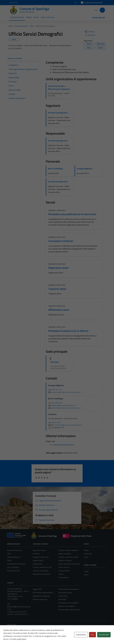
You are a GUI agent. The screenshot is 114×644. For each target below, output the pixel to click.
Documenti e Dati (13, 571)
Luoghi (86, 571)
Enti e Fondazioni (13, 567)
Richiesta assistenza (40, 599)
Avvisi (86, 557)
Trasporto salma (57, 289)
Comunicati (88, 554)
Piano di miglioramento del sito (69, 610)
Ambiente (36, 554)
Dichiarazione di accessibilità (68, 603)
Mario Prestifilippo (56, 169)
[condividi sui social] (89, 32)
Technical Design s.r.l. (22, 638)
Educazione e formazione (42, 574)
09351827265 (55, 403)
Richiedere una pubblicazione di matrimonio (72, 214)
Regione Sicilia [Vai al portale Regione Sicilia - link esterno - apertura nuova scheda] (14, 2)
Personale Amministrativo (16, 564)
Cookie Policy (63, 596)
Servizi (36, 17)
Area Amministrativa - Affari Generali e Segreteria (59, 88)
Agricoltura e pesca (39, 550)
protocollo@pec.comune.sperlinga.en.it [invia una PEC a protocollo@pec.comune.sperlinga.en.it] (69, 425)
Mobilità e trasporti (65, 560)
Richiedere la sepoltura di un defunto (68, 331)
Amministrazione (17, 17)
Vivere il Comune (48, 17)
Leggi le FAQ (37, 589)
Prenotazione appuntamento (43, 593)
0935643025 (54, 422)
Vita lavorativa (63, 577)
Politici (10, 560)
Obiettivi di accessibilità (67, 606)
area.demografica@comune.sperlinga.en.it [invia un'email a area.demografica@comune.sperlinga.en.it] (64, 392)
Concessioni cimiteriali (61, 241)
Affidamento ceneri (59, 310)
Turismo (61, 574)
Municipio (55, 362)
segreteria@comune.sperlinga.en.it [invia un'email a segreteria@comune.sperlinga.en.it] (62, 405)
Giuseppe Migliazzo (85, 169)
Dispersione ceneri (58, 268)
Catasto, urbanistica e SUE (42, 567)
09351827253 (55, 390)
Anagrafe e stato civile (57, 210)
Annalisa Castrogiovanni (58, 113)
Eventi (86, 575)
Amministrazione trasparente (69, 589)
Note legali (62, 599)
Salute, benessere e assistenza (69, 564)
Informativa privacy (65, 593)
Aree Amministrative (15, 550)
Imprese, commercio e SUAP (68, 557)
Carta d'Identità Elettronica (63, 445)
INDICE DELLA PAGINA (23, 59)
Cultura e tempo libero (41, 571)
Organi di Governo (14, 557)
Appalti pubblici (38, 560)
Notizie (86, 550)
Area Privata (12, 625)
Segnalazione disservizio (41, 596)
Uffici (9, 554)
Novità (29, 17)
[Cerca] (102, 10)
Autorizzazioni (38, 564)
